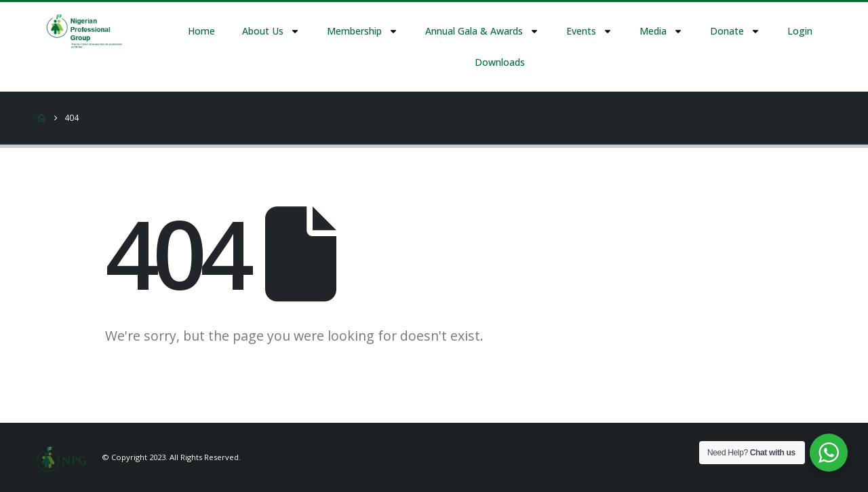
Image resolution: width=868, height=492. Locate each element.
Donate (735, 31)
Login (800, 31)
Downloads (500, 62)
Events (589, 31)
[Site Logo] (62, 457)
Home (201, 31)
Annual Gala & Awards (482, 31)
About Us (271, 31)
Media (661, 31)
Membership (362, 31)
